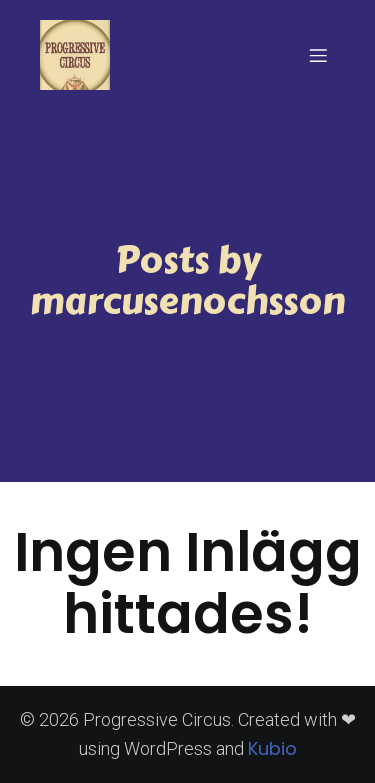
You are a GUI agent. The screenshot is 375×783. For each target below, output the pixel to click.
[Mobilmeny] (318, 55)
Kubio (272, 748)
